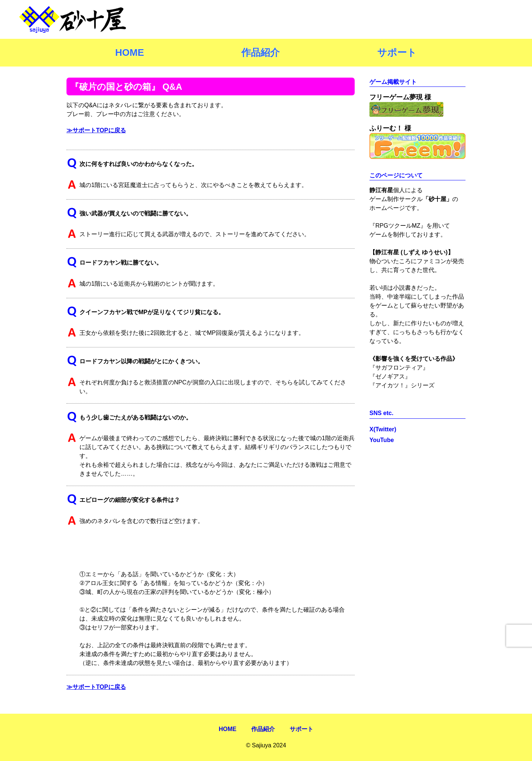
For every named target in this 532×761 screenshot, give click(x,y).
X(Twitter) (383, 429)
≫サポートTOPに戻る (96, 130)
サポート (397, 52)
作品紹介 (260, 52)
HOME (130, 52)
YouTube (382, 440)
